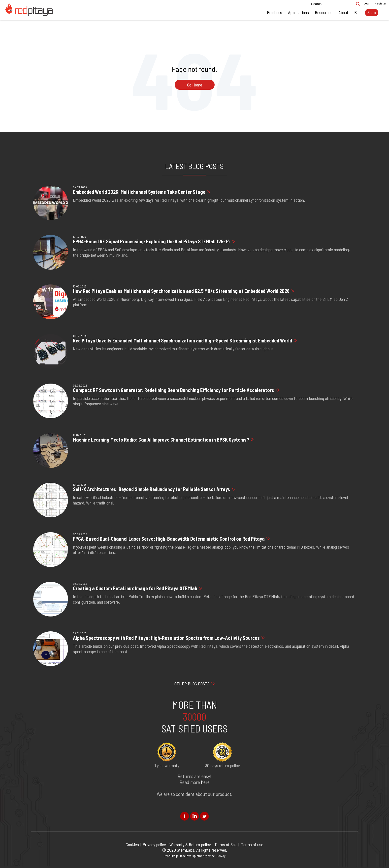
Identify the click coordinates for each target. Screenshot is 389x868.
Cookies (132, 844)
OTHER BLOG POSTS (192, 684)
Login (367, 3)
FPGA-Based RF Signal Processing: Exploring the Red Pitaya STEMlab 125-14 (151, 241)
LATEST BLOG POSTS (194, 166)
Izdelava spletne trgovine (197, 856)
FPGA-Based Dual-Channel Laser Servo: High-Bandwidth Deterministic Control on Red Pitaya (169, 539)
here (205, 782)
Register (381, 3)
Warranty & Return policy (190, 844)
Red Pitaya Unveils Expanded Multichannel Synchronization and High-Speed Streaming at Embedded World (182, 340)
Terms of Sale (226, 844)
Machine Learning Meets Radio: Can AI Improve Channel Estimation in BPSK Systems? (161, 440)
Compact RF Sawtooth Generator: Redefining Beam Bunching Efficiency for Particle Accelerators (174, 390)
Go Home (195, 85)
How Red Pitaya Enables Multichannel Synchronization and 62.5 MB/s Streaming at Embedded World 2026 (181, 291)
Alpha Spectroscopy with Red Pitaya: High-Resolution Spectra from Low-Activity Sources (166, 638)
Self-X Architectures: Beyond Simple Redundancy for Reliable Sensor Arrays (151, 489)
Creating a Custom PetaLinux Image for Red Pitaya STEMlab (135, 588)
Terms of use (252, 844)
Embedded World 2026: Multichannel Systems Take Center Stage (139, 192)
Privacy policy (154, 844)
